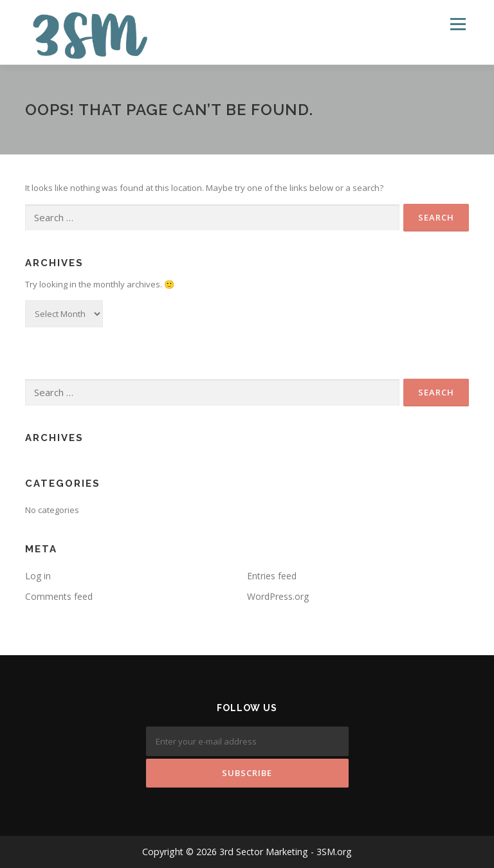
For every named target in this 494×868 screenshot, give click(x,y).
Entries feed (272, 576)
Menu (458, 24)
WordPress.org (278, 596)
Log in (38, 576)
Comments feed (59, 596)
